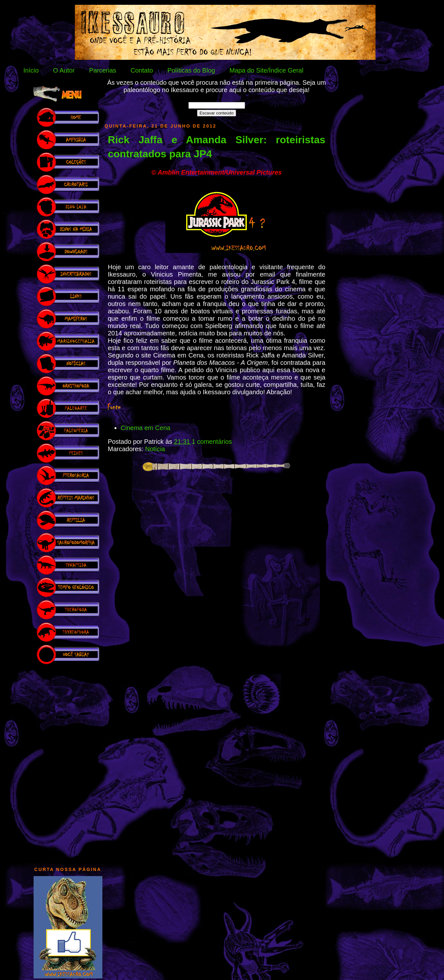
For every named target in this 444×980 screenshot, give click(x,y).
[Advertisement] (68, 762)
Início (31, 70)
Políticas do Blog (191, 70)
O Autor (64, 70)
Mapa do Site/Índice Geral (266, 70)
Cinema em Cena (146, 428)
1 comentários (212, 442)
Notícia (155, 449)
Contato (142, 70)
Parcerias (103, 70)
